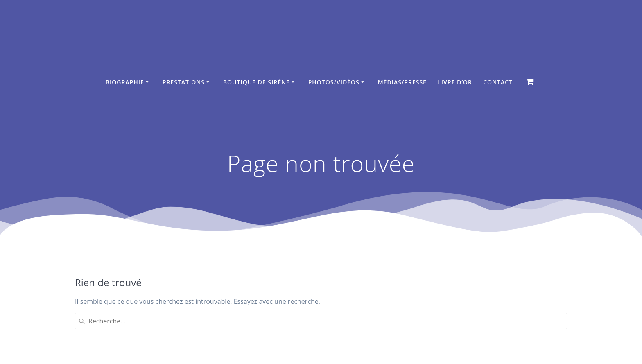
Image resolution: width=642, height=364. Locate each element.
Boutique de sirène (257, 82)
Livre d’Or (455, 82)
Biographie (125, 82)
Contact (498, 82)
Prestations (184, 82)
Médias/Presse (402, 82)
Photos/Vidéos (334, 82)
